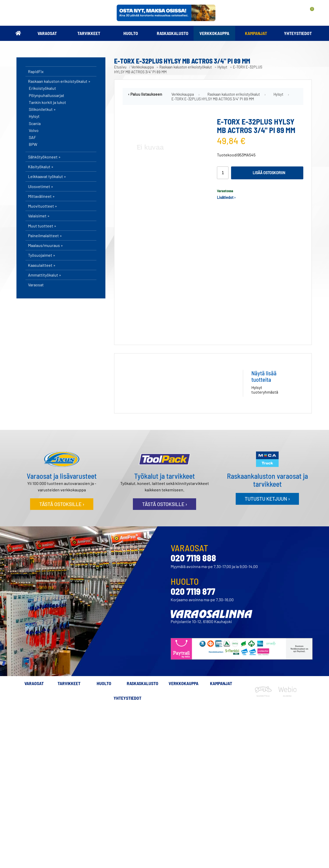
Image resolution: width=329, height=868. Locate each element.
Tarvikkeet (89, 33)
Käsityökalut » (41, 167)
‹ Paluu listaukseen (145, 94)
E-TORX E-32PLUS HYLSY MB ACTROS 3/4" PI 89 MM (213, 99)
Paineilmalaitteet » (45, 236)
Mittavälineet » (41, 196)
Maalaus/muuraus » (45, 245)
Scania (35, 123)
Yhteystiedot (298, 33)
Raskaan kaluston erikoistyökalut (186, 67)
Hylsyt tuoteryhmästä (265, 385)
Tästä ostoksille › (62, 500)
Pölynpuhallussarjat (47, 95)
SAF (32, 137)
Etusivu (120, 67)
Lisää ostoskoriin (269, 173)
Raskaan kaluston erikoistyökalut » (59, 81)
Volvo (34, 130)
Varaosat (47, 33)
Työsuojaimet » (42, 255)
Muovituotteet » (43, 206)
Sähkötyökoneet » (44, 157)
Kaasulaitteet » (42, 265)
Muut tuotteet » (42, 226)
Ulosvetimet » (41, 186)
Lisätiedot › (226, 197)
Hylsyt (34, 116)
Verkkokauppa (214, 33)
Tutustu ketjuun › (267, 495)
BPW (33, 144)
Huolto (131, 33)
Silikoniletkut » (42, 109)
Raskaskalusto (173, 33)
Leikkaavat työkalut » (47, 176)
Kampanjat (256, 33)
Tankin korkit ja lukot (47, 102)
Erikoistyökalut (42, 88)
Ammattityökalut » (45, 275)
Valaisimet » (39, 216)
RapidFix (36, 71)
